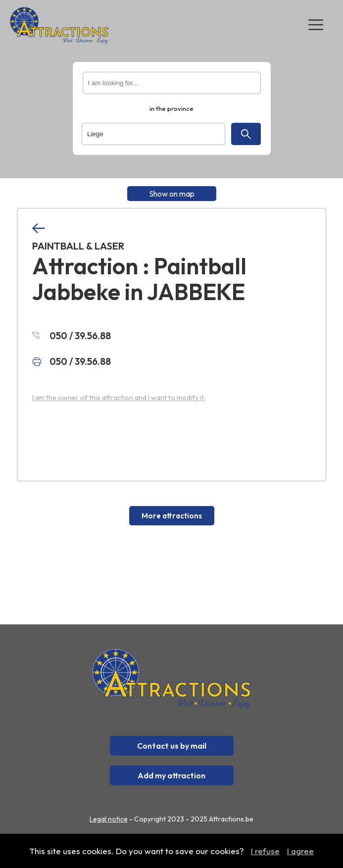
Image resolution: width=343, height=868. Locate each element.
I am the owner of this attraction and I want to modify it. (119, 398)
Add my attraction (171, 775)
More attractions (172, 516)
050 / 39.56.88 (72, 336)
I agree (300, 851)
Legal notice (109, 819)
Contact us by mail (172, 746)
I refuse (265, 851)
